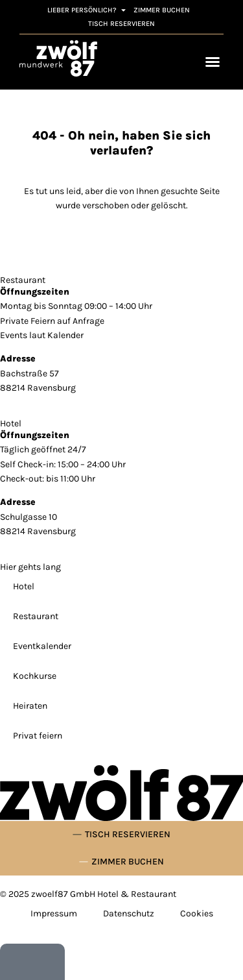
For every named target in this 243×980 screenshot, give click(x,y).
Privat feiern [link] (38, 736)
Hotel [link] (24, 586)
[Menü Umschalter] (213, 62)
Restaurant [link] (36, 616)
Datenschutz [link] (129, 913)
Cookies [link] (197, 913)
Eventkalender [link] (42, 646)
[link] (58, 58)
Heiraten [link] (30, 706)
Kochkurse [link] (35, 676)
